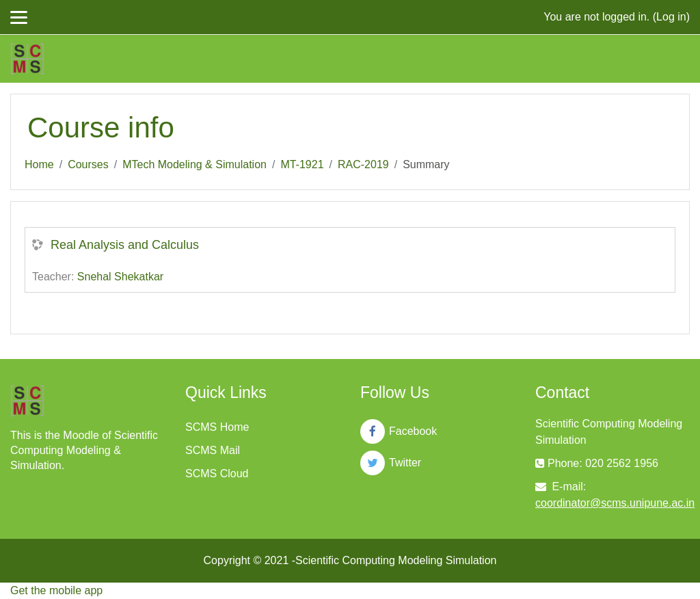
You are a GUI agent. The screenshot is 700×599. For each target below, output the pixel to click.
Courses (88, 164)
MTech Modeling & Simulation (194, 164)
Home (39, 164)
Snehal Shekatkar (120, 277)
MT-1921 (302, 164)
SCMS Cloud (217, 474)
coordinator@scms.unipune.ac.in (615, 503)
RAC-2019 (363, 164)
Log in (671, 17)
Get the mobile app (56, 590)
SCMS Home (217, 427)
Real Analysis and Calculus (125, 245)
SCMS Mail (213, 450)
